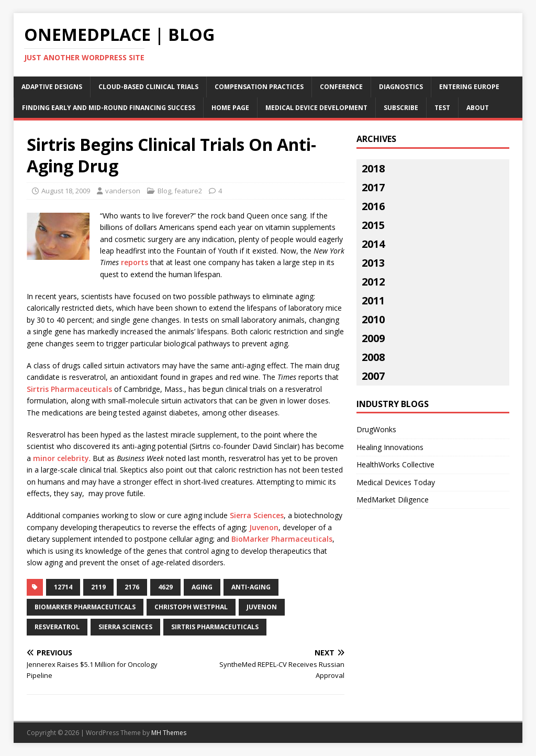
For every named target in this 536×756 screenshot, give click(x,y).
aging (202, 587)
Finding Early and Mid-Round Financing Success (109, 108)
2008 (373, 357)
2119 (98, 587)
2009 (373, 338)
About (478, 108)
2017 (373, 187)
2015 (373, 225)
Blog (164, 191)
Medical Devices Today (396, 482)
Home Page (230, 108)
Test (442, 108)
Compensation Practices (259, 87)
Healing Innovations (390, 447)
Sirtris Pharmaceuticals (69, 389)
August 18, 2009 (66, 191)
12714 (63, 587)
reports (135, 262)
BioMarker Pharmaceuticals (282, 539)
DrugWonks (376, 429)
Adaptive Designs (52, 87)
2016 (373, 206)
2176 (132, 587)
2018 (373, 168)
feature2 (188, 191)
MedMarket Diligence (393, 500)
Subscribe (401, 108)
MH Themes (169, 733)
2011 (373, 300)
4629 (165, 587)
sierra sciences (125, 627)
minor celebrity (61, 458)
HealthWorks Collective (395, 464)
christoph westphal (191, 607)
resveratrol (57, 627)
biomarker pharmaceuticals (85, 607)
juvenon (262, 607)
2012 (373, 282)
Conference (341, 87)
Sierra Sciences (257, 515)
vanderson (123, 191)
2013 (373, 263)
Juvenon (264, 527)
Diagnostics (401, 87)
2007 (373, 376)
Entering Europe (469, 87)
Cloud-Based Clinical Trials (148, 87)
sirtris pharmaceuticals (215, 627)
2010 (373, 319)
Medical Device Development (316, 108)
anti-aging (251, 587)
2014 (373, 244)
